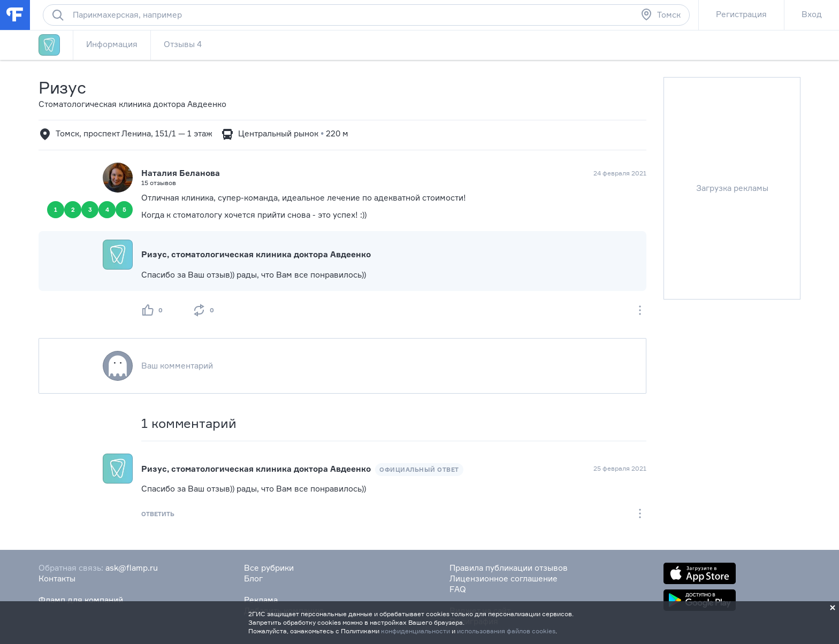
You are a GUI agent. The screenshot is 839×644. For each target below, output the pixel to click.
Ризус (62, 87)
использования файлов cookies (506, 631)
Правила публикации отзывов (509, 568)
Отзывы (183, 44)
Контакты (57, 578)
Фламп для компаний (81, 600)
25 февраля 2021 (620, 468)
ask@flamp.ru (132, 568)
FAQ (458, 589)
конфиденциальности (415, 631)
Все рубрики (269, 568)
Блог (253, 578)
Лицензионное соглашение (504, 578)
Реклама (261, 600)
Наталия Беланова (181, 173)
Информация (112, 44)
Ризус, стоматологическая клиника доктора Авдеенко (256, 254)
